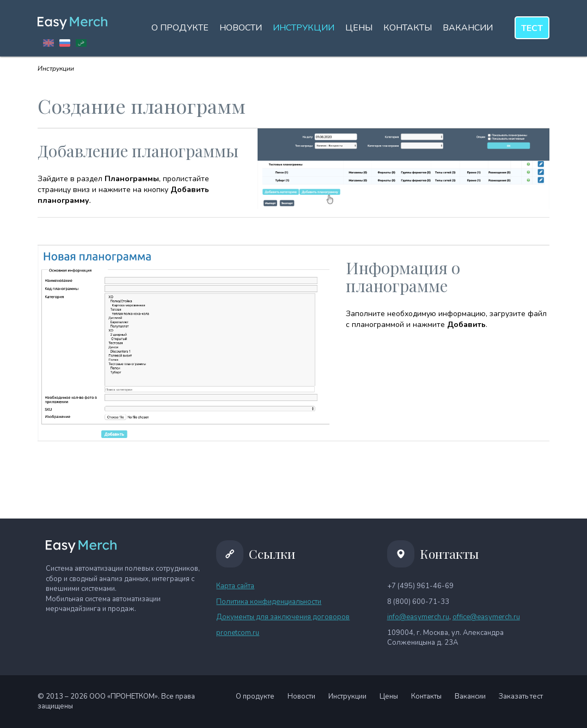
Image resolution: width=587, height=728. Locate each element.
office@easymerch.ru (486, 617)
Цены (359, 28)
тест (532, 28)
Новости (241, 28)
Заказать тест (521, 696)
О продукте (180, 28)
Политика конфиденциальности (269, 602)
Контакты (408, 28)
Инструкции (304, 28)
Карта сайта (235, 586)
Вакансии (468, 28)
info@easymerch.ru (418, 617)
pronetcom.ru (238, 633)
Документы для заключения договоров (283, 617)
